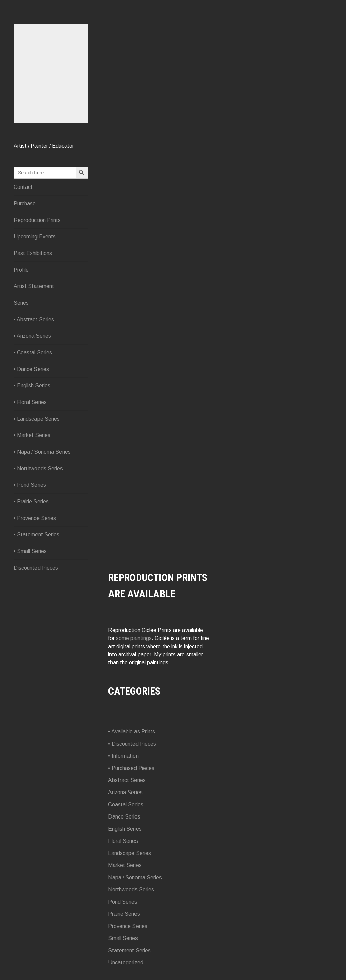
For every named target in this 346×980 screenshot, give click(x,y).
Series (21, 303)
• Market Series (32, 435)
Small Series (123, 938)
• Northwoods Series (38, 468)
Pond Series (123, 902)
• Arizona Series (32, 336)
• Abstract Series (34, 319)
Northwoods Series (131, 890)
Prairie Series (124, 914)
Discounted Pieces (36, 568)
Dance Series (124, 817)
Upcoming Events (35, 237)
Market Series (125, 865)
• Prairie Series (31, 501)
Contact (23, 187)
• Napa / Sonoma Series (42, 452)
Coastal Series (126, 805)
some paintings (134, 638)
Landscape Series (130, 853)
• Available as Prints (132, 732)
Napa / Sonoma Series (135, 877)
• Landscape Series (37, 419)
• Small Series (30, 551)
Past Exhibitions (33, 253)
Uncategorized (126, 963)
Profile (21, 270)
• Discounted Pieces (132, 744)
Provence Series (128, 926)
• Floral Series (30, 402)
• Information (123, 756)
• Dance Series (31, 369)
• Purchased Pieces (131, 768)
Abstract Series (127, 780)
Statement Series (129, 950)
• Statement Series (36, 535)
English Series (125, 829)
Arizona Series (125, 792)
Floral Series (123, 841)
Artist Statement (34, 286)
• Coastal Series (33, 353)
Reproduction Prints (37, 220)
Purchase (25, 204)
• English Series (32, 386)
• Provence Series (35, 518)
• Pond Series (30, 485)
